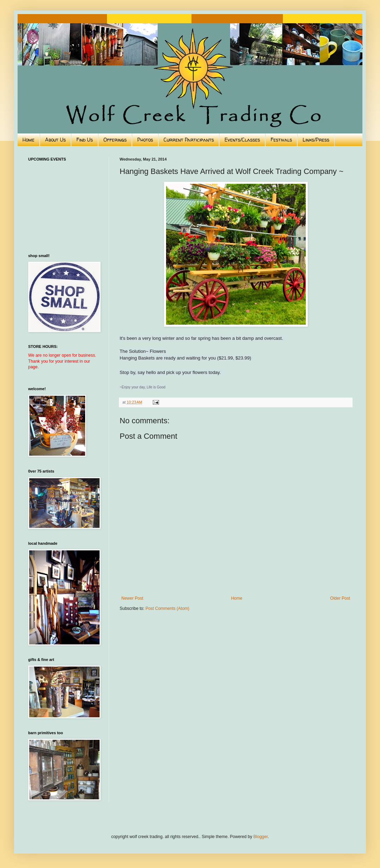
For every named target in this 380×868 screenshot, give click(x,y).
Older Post (340, 598)
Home (28, 140)
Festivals (281, 140)
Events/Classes (242, 140)
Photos (145, 140)
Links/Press (316, 140)
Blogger (261, 837)
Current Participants (189, 140)
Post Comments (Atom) (167, 608)
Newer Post (132, 598)
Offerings (115, 140)
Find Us (85, 140)
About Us (55, 140)
